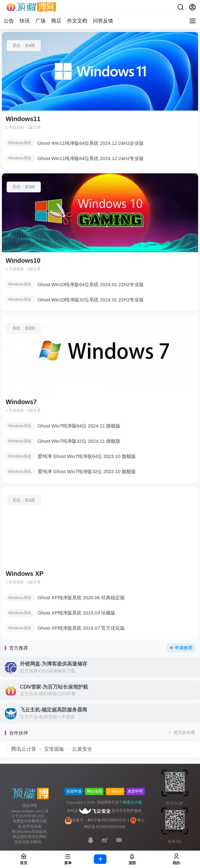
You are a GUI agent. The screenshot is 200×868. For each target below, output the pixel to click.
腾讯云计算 (24, 749)
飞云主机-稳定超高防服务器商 (54, 710)
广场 (40, 21)
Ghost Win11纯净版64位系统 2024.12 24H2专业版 (91, 158)
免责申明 (135, 791)
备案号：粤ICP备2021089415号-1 (97, 820)
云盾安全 (82, 749)
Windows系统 (20, 143)
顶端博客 (104, 802)
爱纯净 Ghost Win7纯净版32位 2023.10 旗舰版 (87, 471)
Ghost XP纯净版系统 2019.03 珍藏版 (77, 613)
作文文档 (77, 21)
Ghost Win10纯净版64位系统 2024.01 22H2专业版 (91, 284)
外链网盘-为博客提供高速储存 (54, 664)
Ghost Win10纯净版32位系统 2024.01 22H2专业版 (91, 300)
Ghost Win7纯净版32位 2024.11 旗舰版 (79, 441)
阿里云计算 (132, 802)
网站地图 (94, 791)
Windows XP (25, 574)
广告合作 (115, 791)
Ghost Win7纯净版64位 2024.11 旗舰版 (79, 426)
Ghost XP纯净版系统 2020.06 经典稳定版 (81, 598)
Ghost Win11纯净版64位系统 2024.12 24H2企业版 (91, 143)
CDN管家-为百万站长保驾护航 (54, 687)
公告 (9, 21)
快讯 (25, 21)
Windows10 (23, 260)
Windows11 (23, 119)
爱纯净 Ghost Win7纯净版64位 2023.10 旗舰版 (87, 456)
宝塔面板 (54, 749)
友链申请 (74, 791)
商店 (56, 21)
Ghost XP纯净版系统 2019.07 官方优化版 (81, 628)
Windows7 (21, 402)
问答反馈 (103, 21)
